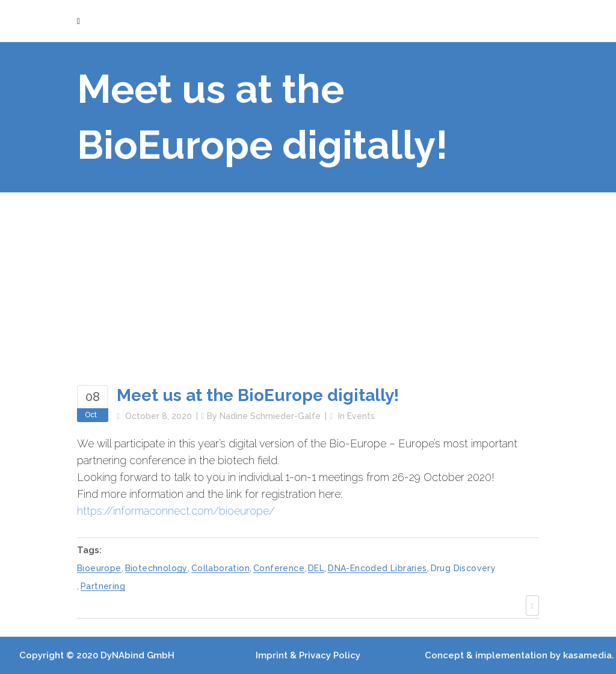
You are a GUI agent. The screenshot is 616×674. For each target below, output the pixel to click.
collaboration (220, 568)
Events (361, 416)
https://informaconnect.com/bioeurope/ (176, 511)
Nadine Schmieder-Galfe (270, 416)
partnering (103, 586)
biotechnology (156, 568)
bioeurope (99, 568)
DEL (316, 568)
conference (279, 568)
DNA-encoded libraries (377, 568)
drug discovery (464, 568)
